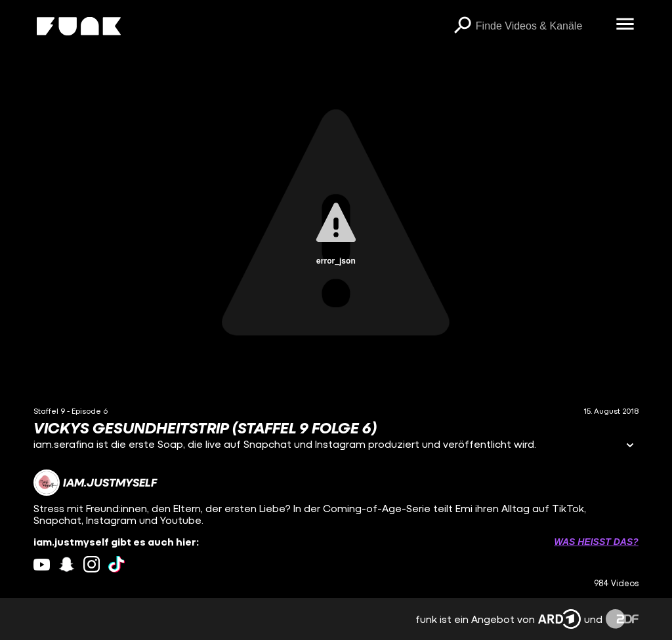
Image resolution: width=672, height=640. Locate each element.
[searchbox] (541, 26)
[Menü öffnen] (625, 25)
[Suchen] (463, 26)
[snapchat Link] (67, 564)
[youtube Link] (42, 564)
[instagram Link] (92, 564)
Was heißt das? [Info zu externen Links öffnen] (596, 542)
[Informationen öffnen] (630, 446)
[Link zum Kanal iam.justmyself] (95, 483)
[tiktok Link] (116, 564)
